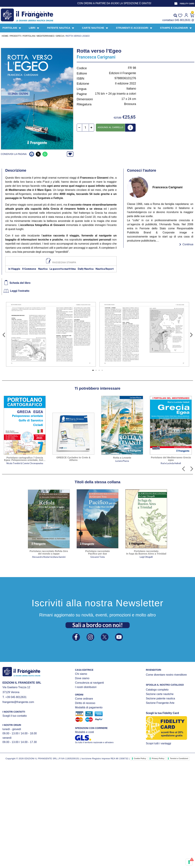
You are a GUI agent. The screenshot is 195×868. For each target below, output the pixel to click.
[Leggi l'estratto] (6, 291)
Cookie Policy (140, 758)
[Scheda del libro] (6, 282)
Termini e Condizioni (179, 758)
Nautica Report (105, 269)
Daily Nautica (86, 269)
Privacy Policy (158, 758)
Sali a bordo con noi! (98, 625)
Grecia (60, 36)
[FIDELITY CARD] (176, 3)
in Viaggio (14, 269)
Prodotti (15, 36)
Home (5, 36)
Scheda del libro (20, 283)
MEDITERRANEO (46, 36)
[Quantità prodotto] (85, 128)
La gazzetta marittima (63, 269)
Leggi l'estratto (20, 291)
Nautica (43, 269)
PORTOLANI (29, 36)
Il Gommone (29, 269)
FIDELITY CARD (187, 4)
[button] (32, 154)
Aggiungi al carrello (110, 127)
